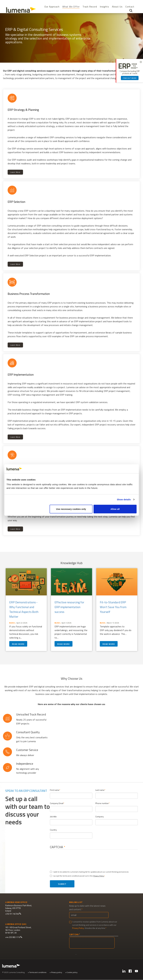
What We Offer (71, 7)
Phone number (102, 803)
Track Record (90, 7)
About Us (117, 7)
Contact (130, 7)
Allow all (115, 509)
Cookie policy (72, 972)
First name (55, 790)
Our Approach (52, 7)
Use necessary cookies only (71, 509)
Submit (62, 884)
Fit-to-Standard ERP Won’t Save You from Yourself (113, 607)
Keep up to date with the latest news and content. (87, 908)
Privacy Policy (99, 876)
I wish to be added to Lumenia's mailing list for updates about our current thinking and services (89, 872)
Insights (104, 7)
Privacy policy (57, 972)
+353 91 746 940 (13, 914)
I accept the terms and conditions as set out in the (77, 876)
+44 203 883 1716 (14, 937)
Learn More (15, 172)
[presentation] (75, 859)
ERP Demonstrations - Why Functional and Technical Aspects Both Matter (24, 609)
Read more (18, 644)
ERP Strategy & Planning (23, 110)
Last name (100, 790)
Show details (124, 499)
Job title (53, 816)
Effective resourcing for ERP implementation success (69, 607)
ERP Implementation (21, 375)
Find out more (130, 78)
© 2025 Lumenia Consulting (13, 972)
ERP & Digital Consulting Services (34, 29)
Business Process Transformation (29, 294)
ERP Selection (16, 202)
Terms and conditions (38, 972)
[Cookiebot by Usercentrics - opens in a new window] (124, 469)
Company (100, 816)
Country (53, 830)
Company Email (57, 803)
